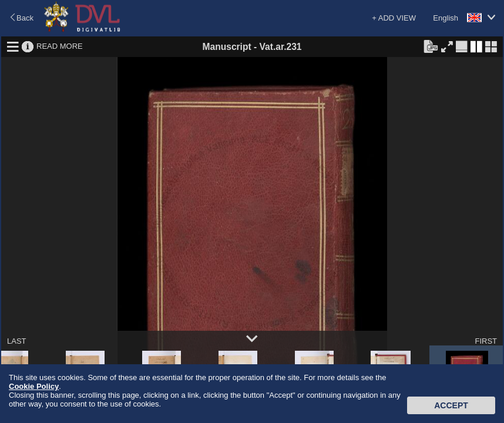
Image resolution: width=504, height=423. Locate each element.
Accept (451, 405)
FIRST (486, 341)
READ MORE (60, 46)
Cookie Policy (34, 386)
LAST (17, 341)
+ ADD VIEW (394, 18)
